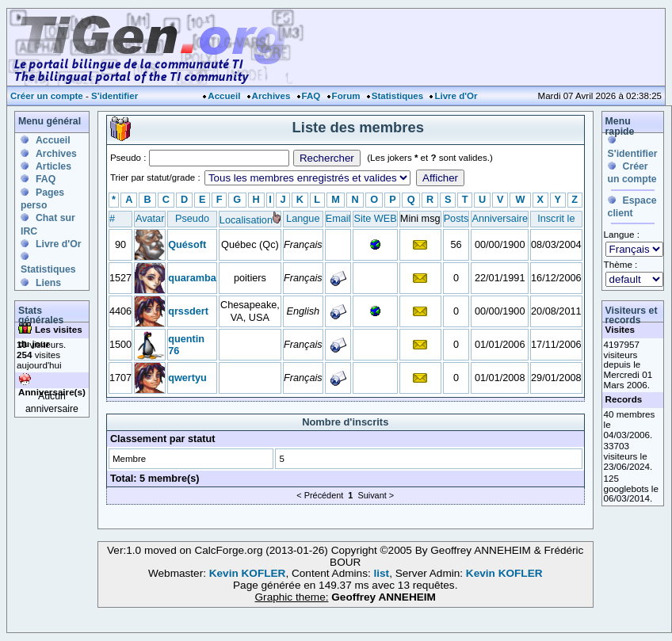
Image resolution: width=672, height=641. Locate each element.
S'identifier (115, 96)
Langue (303, 218)
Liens (48, 283)
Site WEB (375, 218)
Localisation (246, 220)
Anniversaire (500, 218)
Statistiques (397, 96)
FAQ (311, 96)
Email (338, 218)
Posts (456, 218)
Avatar (150, 218)
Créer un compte (47, 96)
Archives (271, 96)
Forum (346, 96)
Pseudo (192, 218)
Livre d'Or (456, 96)
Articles (53, 166)
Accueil (224, 96)
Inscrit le (556, 218)
